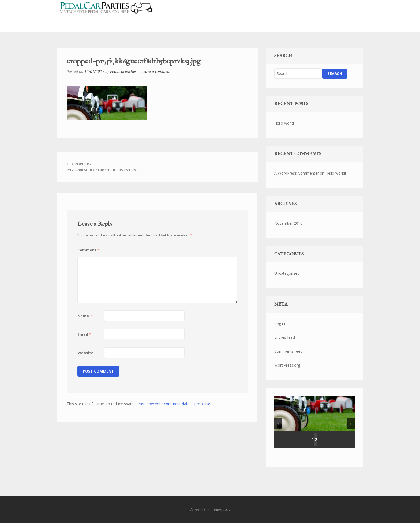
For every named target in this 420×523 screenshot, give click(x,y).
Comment (89, 250)
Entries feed (285, 337)
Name (85, 316)
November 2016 (288, 223)
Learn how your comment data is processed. (174, 404)
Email (84, 334)
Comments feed (288, 351)
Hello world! (284, 123)
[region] (314, 422)
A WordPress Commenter (297, 173)
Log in (280, 323)
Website (85, 353)
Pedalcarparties (123, 71)
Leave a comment (156, 71)
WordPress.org (287, 365)
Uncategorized (287, 273)
